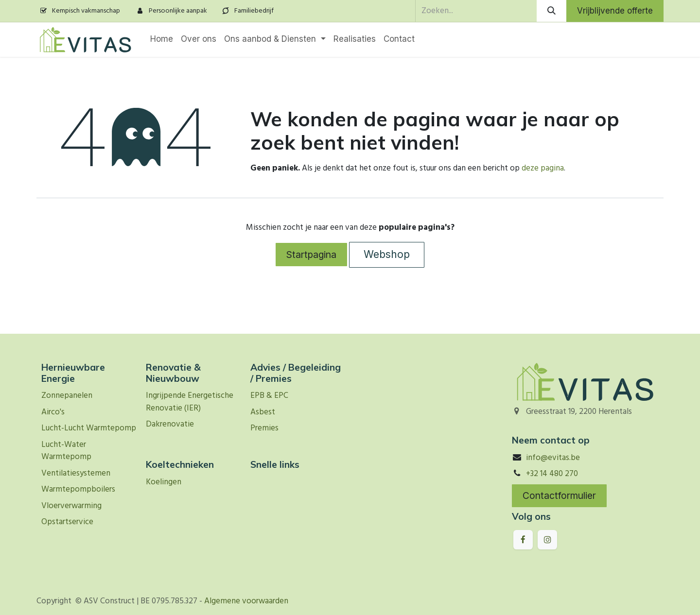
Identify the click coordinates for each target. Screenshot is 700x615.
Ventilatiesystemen (76, 473)
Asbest (263, 412)
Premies (264, 428)
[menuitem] (162, 39)
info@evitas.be (553, 458)
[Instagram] (547, 540)
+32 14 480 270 (552, 474)
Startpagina (311, 255)
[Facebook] (523, 540)
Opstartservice (67, 522)
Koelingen (164, 482)
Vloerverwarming (71, 506)
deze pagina (543, 168)
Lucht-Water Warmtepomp (66, 451)
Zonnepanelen (67, 396)
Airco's (53, 412)
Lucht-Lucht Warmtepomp (89, 428)
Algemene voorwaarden (246, 601)
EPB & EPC (269, 396)
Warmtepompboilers (78, 489)
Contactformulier (559, 495)
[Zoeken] (551, 11)
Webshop (387, 254)
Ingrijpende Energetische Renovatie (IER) (190, 402)
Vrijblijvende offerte (615, 11)
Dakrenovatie (170, 424)
